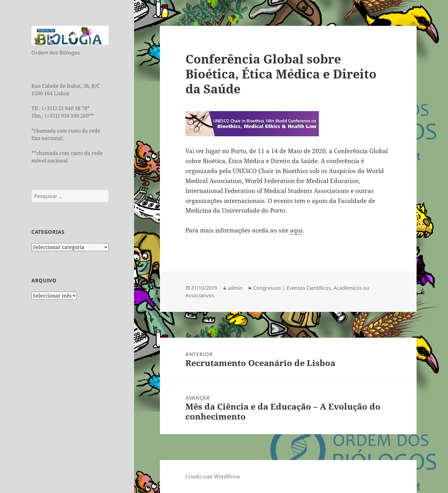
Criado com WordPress (213, 477)
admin (235, 288)
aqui (296, 230)
